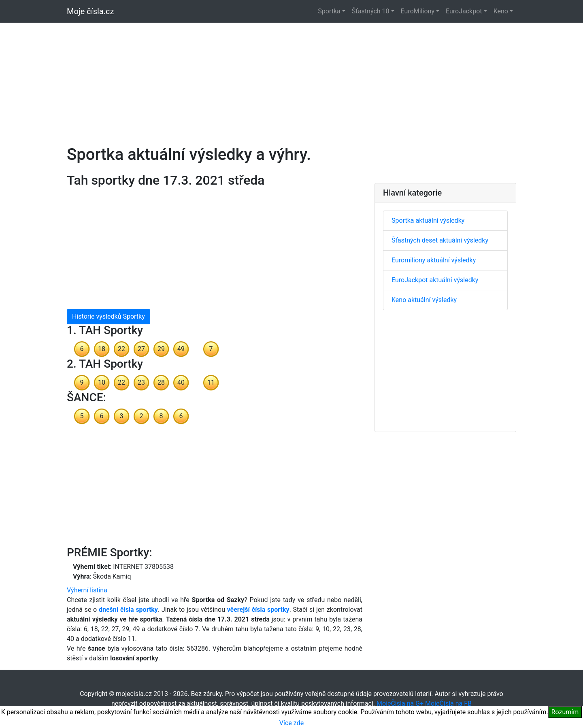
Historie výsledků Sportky (109, 316)
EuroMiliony (418, 11)
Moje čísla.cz (90, 11)
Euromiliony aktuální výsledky (434, 260)
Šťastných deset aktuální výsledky (440, 240)
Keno (501, 11)
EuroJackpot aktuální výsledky (435, 280)
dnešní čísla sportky (128, 610)
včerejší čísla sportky (258, 610)
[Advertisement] (291, 79)
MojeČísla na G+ (400, 704)
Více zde (291, 723)
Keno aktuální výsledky (424, 300)
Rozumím (565, 712)
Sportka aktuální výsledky (428, 220)
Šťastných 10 (371, 11)
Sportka (329, 11)
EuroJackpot (464, 11)
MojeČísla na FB (448, 704)
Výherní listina (87, 590)
